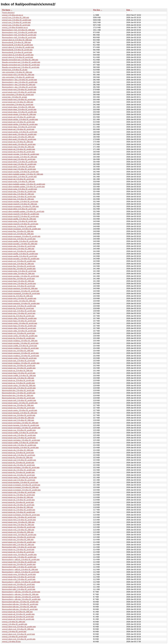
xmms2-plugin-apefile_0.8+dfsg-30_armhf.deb (20, 256)
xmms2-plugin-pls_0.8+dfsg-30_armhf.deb (18, 552)
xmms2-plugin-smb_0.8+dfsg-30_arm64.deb (19, 435)
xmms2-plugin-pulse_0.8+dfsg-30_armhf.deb (19, 271)
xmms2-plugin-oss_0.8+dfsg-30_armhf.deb (18, 408)
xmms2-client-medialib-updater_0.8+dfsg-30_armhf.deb (23, 212)
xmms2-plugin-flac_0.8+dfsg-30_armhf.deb (18, 279)
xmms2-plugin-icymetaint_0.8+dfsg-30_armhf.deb (21, 515)
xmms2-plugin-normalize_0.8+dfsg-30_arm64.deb (21, 440)
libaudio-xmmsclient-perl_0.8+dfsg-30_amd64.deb (21, 62)
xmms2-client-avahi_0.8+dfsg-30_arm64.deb (19, 139)
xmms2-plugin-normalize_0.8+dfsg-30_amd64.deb (21, 428)
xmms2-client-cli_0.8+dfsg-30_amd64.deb (18, 47)
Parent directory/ (8, 13)
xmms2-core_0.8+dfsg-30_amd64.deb (17, 20)
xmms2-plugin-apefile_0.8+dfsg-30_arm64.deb (20, 241)
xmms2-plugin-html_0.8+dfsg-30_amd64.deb (19, 562)
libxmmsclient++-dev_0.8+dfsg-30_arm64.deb (19, 80)
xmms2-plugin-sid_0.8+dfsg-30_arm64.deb (18, 152)
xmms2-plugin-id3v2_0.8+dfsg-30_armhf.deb (19, 209)
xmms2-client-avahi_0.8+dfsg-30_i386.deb (18, 137)
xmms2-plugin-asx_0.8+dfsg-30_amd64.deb (19, 564)
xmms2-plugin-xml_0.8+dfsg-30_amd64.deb (19, 542)
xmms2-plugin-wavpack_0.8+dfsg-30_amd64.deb (21, 304)
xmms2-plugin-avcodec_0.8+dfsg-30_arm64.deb (20, 276)
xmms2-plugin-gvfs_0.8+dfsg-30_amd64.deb (19, 400)
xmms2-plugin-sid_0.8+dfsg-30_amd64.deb (19, 149)
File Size (97, 10)
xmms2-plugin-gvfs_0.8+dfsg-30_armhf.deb (19, 455)
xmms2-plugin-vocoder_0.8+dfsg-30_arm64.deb (20, 172)
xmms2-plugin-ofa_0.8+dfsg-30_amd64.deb (19, 470)
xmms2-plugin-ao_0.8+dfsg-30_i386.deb (17, 371)
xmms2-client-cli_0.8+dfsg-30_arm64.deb (18, 55)
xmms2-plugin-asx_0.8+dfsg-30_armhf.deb (18, 587)
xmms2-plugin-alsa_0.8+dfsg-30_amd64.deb (19, 192)
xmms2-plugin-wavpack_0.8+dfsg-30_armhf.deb (20, 353)
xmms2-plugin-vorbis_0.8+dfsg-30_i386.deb (19, 301)
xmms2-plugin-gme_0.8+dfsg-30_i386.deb (18, 249)
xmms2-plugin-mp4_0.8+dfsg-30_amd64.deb (19, 90)
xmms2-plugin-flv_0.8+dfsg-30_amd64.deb (18, 472)
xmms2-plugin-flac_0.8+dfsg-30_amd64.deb (19, 269)
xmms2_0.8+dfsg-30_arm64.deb (14, 637)
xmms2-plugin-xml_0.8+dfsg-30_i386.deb (18, 532)
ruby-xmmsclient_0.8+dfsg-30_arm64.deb (18, 95)
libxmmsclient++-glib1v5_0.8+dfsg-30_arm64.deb (21, 560)
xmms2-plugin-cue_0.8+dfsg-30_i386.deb (18, 405)
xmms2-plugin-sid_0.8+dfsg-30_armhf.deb (18, 179)
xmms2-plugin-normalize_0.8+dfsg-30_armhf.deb (21, 468)
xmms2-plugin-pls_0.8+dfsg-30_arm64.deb (18, 500)
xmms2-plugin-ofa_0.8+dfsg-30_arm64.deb (18, 465)
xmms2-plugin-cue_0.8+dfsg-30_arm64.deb (19, 415)
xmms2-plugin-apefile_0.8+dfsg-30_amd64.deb (20, 254)
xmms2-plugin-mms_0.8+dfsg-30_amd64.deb (19, 555)
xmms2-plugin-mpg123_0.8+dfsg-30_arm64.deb (20, 216)
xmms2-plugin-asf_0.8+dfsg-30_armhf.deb (18, 129)
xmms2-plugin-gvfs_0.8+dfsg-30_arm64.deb (19, 388)
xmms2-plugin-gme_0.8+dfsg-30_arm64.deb (19, 284)
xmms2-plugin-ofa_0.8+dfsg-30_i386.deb (18, 450)
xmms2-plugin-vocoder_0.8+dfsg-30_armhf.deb (20, 202)
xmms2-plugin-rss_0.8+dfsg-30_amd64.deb (19, 510)
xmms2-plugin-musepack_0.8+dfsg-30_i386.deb (20, 206)
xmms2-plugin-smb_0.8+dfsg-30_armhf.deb (19, 492)
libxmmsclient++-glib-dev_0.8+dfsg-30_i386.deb (20, 594)
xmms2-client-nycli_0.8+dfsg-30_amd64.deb (19, 627)
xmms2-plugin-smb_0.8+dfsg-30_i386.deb (18, 418)
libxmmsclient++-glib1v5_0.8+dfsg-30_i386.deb (20, 570)
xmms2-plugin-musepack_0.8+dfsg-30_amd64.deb (21, 229)
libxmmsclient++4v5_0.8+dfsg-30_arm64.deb (19, 35)
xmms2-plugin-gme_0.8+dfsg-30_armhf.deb (19, 313)
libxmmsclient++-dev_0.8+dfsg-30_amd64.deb (20, 82)
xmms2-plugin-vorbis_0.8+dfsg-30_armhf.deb (19, 358)
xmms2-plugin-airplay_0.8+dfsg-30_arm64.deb (20, 124)
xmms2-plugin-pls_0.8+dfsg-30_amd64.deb (19, 512)
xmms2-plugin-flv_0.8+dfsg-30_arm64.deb (18, 463)
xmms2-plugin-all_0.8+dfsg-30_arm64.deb (18, 619)
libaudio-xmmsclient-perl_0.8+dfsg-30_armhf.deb (21, 67)
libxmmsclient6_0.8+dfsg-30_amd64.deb (17, 45)
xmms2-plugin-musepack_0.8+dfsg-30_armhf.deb (21, 294)
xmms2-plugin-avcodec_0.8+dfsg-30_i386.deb (20, 244)
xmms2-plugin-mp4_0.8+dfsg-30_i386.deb (18, 75)
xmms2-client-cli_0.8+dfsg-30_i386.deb (17, 40)
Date (128, 10)
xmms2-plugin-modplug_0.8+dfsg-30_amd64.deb (21, 363)
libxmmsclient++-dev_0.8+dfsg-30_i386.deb (19, 85)
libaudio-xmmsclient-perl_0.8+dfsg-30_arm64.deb (21, 65)
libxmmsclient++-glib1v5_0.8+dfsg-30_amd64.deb (21, 582)
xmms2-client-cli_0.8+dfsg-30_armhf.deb (18, 57)
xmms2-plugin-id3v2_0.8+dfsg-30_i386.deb (18, 167)
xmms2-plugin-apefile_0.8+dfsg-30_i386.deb (19, 219)
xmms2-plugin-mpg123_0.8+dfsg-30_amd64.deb (21, 214)
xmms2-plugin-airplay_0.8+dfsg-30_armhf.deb (20, 132)
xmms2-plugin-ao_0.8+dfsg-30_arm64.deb (18, 380)
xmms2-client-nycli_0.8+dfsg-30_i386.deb (18, 629)
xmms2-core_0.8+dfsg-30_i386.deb (16, 18)
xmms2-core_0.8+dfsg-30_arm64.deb (16, 22)
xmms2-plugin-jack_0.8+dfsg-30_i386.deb (18, 264)
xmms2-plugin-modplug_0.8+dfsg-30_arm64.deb (21, 356)
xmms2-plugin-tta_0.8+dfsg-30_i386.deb (17, 296)
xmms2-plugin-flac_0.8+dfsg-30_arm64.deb (19, 266)
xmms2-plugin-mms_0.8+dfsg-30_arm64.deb (19, 535)
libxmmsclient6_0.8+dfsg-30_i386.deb (16, 42)
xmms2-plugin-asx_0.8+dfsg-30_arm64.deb (19, 537)
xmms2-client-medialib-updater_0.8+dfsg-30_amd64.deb (24, 184)
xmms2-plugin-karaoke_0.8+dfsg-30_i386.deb (19, 413)
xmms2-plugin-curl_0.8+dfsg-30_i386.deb (18, 234)
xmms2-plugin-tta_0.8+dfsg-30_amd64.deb (18, 338)
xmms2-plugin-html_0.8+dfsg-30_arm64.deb (19, 520)
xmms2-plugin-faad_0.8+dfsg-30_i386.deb (18, 281)
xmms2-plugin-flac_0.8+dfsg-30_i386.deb (18, 231)
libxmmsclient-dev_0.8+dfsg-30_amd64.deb (19, 393)
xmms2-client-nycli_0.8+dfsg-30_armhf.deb (18, 634)
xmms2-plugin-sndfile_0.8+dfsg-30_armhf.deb (19, 346)
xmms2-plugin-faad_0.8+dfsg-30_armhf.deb (19, 373)
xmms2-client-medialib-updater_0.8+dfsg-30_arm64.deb (23, 187)
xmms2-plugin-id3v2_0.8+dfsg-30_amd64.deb (19, 162)
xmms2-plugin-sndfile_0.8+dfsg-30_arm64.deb (20, 433)
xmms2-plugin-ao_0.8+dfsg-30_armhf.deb (18, 453)
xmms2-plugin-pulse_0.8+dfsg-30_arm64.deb (19, 221)
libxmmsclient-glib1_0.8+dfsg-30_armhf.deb (19, 589)
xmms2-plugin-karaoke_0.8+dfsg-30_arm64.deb (20, 448)
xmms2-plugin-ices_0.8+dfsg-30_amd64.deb (19, 226)
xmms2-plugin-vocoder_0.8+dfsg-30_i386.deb (19, 157)
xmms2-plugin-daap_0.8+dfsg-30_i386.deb (18, 107)
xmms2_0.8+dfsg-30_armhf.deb (14, 632)
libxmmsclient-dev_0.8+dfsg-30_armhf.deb (18, 390)
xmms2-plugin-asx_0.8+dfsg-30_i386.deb (18, 540)
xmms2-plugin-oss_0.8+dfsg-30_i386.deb (18, 351)
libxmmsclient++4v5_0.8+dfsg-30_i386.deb (18, 30)
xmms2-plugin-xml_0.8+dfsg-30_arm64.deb (19, 527)
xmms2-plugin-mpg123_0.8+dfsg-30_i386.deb (20, 204)
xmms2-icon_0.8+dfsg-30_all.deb (15, 70)
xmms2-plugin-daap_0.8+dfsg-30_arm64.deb (19, 110)
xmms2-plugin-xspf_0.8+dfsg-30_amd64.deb (19, 460)
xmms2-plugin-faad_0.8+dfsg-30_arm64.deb (19, 321)
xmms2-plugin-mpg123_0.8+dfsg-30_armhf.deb (20, 224)
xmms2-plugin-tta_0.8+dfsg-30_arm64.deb (18, 316)
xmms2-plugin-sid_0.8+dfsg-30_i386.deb (18, 142)
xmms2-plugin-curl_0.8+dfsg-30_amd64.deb (19, 261)
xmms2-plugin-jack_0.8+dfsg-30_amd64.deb (19, 306)
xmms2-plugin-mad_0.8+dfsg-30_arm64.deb (19, 169)
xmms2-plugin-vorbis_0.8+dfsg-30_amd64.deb (20, 336)
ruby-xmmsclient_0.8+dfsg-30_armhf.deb (18, 105)
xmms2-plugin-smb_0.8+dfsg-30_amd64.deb (19, 445)
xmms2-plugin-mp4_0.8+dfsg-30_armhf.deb (19, 100)
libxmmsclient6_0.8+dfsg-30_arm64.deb (17, 50)
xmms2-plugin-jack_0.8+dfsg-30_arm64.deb (19, 311)
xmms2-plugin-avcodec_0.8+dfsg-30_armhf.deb (20, 343)
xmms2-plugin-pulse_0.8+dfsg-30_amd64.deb (19, 189)
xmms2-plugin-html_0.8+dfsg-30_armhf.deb (19, 577)
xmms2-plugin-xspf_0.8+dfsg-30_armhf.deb (19, 480)
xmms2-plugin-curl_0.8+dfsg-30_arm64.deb (19, 251)
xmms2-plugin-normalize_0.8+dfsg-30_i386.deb (20, 423)
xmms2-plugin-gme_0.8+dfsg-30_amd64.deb (19, 298)
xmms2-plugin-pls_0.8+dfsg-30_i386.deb (18, 507)
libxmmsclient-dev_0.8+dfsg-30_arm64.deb (18, 398)
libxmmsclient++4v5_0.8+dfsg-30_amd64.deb (19, 32)
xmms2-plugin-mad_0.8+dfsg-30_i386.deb (18, 147)
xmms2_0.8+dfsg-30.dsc (11, 642)
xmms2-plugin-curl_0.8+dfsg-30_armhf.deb (18, 333)
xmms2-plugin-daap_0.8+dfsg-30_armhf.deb (19, 127)
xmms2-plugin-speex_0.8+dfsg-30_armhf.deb (19, 478)
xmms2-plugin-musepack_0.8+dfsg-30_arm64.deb (21, 236)
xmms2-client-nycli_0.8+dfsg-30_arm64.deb (19, 639)
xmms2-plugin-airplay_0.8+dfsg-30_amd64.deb (20, 120)
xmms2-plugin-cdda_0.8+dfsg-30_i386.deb (18, 274)
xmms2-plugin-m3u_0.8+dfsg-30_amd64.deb (19, 557)
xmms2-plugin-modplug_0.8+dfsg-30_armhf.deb (20, 348)
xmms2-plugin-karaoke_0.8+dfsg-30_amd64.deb (21, 425)
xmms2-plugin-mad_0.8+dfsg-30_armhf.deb (19, 159)
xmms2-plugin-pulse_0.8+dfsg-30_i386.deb (18, 182)
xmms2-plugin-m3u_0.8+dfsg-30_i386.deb (18, 530)
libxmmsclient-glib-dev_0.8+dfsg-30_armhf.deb (20, 609)
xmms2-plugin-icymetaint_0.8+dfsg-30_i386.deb (20, 487)
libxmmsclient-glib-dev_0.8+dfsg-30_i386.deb (19, 607)
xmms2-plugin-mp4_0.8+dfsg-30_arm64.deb (19, 92)
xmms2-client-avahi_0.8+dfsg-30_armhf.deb (19, 144)
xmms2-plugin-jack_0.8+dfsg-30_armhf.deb (19, 361)
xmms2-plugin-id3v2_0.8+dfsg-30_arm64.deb (19, 177)
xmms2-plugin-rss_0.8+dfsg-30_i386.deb (18, 497)
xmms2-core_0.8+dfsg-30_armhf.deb (16, 25)
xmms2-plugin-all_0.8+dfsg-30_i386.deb (17, 612)
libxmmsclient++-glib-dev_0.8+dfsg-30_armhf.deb (21, 597)
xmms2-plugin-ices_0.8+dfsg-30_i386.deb (18, 199)
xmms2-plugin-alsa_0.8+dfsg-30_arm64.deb (19, 197)
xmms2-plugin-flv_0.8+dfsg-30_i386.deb (17, 458)
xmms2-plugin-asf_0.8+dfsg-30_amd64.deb (19, 117)
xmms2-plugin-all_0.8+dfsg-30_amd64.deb (18, 614)
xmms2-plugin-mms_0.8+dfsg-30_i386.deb (18, 522)
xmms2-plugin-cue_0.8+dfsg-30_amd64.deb (19, 430)
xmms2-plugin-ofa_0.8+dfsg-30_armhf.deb (18, 505)
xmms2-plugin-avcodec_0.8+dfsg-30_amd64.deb (21, 259)
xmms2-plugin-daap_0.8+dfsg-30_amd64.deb (19, 112)
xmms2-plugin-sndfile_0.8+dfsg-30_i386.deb (19, 376)
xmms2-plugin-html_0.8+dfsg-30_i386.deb (18, 525)
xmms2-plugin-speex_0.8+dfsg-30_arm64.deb (20, 410)
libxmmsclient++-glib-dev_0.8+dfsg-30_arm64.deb (21, 592)
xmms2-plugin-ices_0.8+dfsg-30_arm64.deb (19, 239)
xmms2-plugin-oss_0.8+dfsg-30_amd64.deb (19, 368)
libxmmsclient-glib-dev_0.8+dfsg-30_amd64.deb (20, 602)
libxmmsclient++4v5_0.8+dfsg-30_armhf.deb (19, 37)
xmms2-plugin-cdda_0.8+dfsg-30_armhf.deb (19, 328)
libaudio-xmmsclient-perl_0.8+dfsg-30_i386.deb (20, 60)
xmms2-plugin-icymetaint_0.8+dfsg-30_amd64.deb (21, 490)
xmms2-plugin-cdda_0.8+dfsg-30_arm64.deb (19, 331)
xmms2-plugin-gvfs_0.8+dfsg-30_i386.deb (18, 378)
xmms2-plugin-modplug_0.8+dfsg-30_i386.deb (20, 341)
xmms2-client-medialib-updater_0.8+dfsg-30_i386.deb (23, 174)
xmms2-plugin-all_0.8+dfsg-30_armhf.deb (18, 617)
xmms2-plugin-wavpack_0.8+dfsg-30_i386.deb (20, 288)
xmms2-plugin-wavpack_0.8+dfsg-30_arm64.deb (21, 291)
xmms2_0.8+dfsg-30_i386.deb (14, 622)
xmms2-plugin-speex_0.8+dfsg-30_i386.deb (19, 386)
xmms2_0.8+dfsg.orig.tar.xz (13, 15)
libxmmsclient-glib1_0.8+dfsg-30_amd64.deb (19, 567)
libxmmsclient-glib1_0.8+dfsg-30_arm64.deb (19, 547)
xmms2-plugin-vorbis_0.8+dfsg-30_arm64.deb (20, 323)
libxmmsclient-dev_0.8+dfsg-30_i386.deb (18, 396)
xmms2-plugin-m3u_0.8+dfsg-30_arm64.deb (19, 517)
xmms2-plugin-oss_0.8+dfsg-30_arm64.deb (19, 366)
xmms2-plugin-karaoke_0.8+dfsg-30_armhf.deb (20, 482)
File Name (6, 10)
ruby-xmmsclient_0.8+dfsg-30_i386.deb (17, 72)
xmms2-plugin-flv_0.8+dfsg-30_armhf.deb (18, 502)
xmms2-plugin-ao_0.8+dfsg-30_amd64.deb (18, 383)
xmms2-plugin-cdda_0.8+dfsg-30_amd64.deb (19, 318)
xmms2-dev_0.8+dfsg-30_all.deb (15, 97)
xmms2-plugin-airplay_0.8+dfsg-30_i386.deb (19, 114)
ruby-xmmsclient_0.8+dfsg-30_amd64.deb (18, 77)
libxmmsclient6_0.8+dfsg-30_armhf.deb (17, 52)
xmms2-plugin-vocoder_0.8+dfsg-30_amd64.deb (21, 154)
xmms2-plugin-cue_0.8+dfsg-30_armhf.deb (18, 475)
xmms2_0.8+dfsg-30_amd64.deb (15, 624)
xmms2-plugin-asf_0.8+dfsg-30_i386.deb (18, 102)
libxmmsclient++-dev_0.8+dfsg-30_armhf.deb (19, 87)
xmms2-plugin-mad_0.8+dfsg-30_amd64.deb (19, 164)
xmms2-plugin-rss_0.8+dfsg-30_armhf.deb (18, 550)
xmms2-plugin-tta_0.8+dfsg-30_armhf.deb (18, 308)
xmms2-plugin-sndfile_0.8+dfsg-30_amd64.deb (20, 443)
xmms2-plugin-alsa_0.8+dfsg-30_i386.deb (18, 194)
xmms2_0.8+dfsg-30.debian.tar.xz (15, 28)
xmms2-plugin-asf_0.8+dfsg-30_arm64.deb (18, 122)
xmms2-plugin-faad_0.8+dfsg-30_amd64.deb (19, 326)
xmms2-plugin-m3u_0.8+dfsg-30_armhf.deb (19, 579)
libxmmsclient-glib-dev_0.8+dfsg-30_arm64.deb (20, 604)
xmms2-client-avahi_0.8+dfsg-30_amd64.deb (19, 134)
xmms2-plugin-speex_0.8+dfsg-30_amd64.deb (20, 403)
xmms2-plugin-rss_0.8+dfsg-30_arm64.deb (18, 495)
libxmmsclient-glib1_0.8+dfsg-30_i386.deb (18, 545)
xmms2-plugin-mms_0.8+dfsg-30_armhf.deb (19, 574)
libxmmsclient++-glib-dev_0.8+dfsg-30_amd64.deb (21, 599)
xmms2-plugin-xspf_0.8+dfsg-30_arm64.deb (19, 438)
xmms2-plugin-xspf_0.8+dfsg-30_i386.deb (18, 420)
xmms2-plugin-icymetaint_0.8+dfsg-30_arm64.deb (21, 485)
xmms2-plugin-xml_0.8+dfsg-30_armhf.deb (18, 584)
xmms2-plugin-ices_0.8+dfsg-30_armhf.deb (19, 286)
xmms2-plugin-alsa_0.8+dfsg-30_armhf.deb (19, 246)
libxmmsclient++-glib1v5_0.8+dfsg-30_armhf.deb (21, 572)
